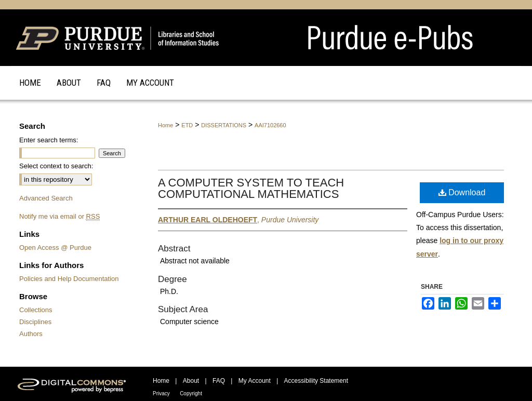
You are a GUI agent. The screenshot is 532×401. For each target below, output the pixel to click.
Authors (31, 334)
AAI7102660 (270, 125)
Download (462, 192)
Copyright (191, 393)
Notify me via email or (59, 216)
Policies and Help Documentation (69, 279)
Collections (36, 310)
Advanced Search (46, 198)
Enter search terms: (49, 140)
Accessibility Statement (316, 381)
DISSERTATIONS (224, 125)
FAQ (219, 381)
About (191, 381)
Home (165, 125)
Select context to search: (56, 166)
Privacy (161, 393)
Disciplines (35, 322)
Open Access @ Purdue (55, 248)
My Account (255, 381)
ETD (187, 125)
